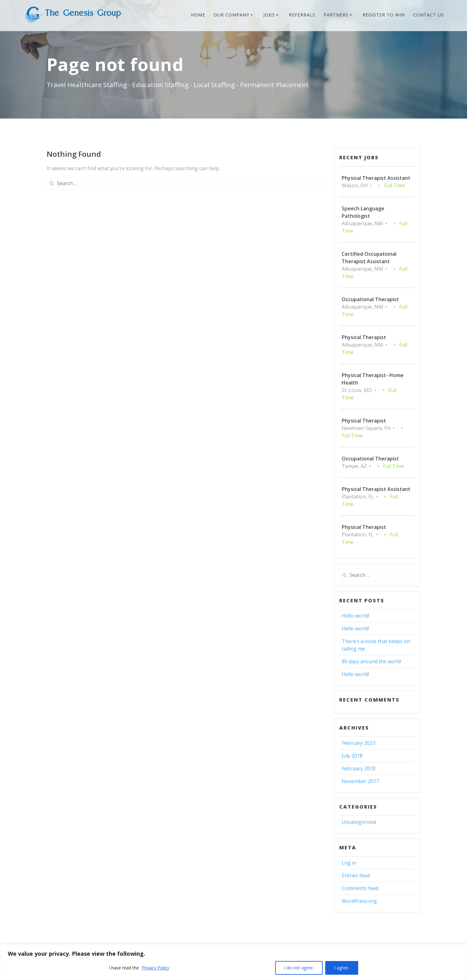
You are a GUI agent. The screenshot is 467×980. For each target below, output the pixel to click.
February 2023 (358, 743)
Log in (349, 863)
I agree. (342, 968)
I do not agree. (299, 968)
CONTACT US (429, 15)
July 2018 (352, 756)
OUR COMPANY (231, 15)
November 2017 (360, 781)
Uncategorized (359, 822)
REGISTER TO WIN (384, 15)
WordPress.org (359, 901)
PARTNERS (336, 15)
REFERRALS (302, 15)
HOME (198, 15)
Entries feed (356, 875)
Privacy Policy (155, 968)
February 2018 (358, 768)
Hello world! (355, 616)
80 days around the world (371, 661)
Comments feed (360, 888)
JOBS (269, 15)
